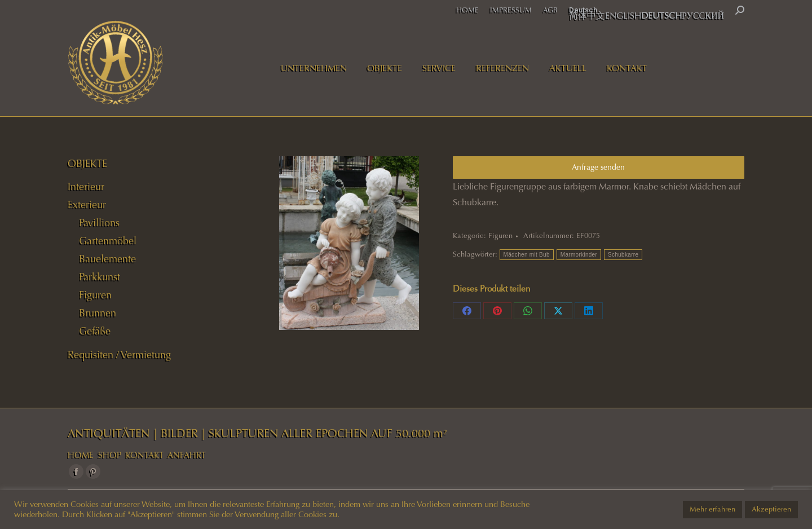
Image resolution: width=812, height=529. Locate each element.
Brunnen (98, 313)
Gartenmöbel (108, 241)
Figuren (500, 236)
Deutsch (583, 10)
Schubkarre (623, 255)
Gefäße (95, 331)
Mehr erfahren (712, 509)
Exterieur (87, 205)
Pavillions (99, 223)
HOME (81, 455)
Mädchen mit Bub (527, 255)
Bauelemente (107, 259)
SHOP (110, 455)
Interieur (86, 187)
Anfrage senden (598, 167)
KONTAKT (145, 455)
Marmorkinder (579, 255)
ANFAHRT (187, 455)
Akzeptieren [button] (771, 509)
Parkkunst (100, 277)
